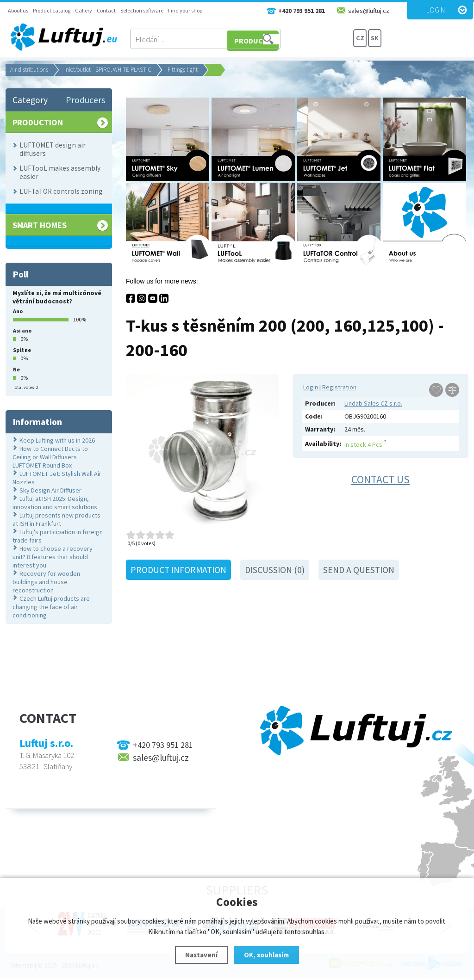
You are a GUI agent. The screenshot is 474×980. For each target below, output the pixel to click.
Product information (178, 570)
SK (375, 39)
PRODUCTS (318, 39)
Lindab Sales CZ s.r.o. (373, 403)
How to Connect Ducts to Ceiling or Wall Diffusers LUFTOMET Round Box (50, 457)
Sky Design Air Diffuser (50, 490)
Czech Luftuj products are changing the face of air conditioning (51, 607)
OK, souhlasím (266, 955)
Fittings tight (183, 70)
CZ (360, 39)
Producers (85, 100)
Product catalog (52, 10)
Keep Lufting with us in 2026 (57, 440)
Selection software (142, 10)
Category (30, 100)
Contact (106, 10)
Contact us (380, 479)
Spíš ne (22, 350)
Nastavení (201, 955)
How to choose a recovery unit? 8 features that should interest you (53, 557)
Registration (339, 387)
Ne (16, 369)
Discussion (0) (275, 570)
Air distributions (29, 70)
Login (436, 10)
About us (18, 10)
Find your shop (185, 10)
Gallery (84, 10)
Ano (18, 311)
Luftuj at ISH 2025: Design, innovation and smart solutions (55, 503)
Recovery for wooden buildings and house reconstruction (46, 582)
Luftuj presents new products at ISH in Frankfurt (56, 519)
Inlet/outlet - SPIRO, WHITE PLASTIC (108, 70)
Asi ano (22, 330)
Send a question (359, 570)
